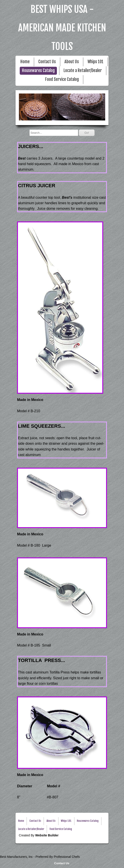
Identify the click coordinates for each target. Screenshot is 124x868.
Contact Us (62, 863)
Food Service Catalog (62, 79)
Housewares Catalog (38, 71)
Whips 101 (95, 62)
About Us (72, 62)
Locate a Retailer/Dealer (83, 71)
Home (25, 62)
